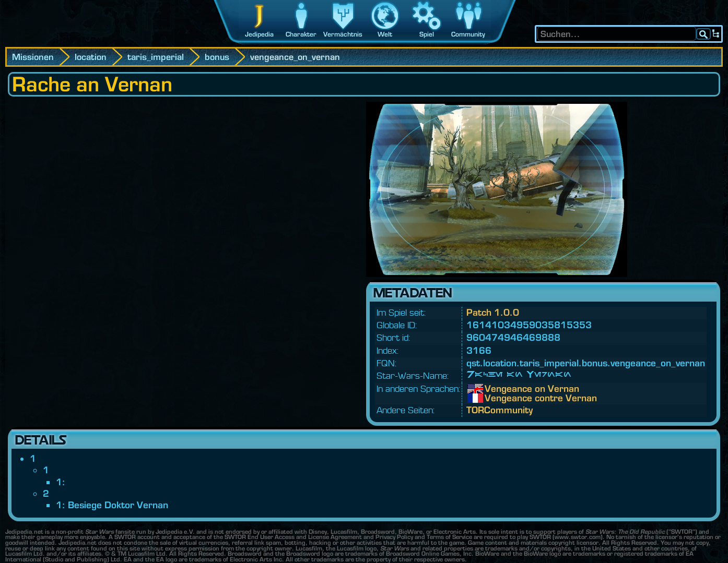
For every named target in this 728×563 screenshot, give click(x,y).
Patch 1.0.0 (493, 312)
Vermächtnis (343, 34)
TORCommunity (500, 410)
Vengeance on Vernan (492, 389)
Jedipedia (259, 34)
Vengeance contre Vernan (492, 398)
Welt (385, 34)
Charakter (301, 34)
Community (468, 34)
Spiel (427, 34)
